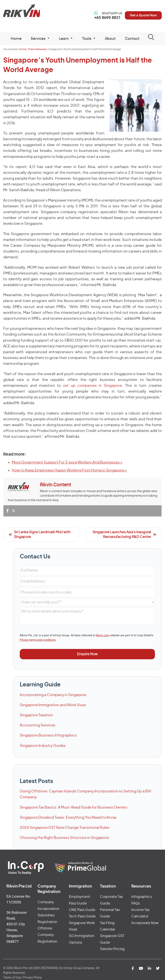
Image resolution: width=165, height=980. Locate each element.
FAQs (136, 903)
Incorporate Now (145, 923)
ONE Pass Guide (82, 910)
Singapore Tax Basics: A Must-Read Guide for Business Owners (74, 807)
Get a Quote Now (141, 15)
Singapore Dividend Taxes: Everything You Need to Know (68, 817)
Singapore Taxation (36, 715)
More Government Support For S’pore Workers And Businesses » (67, 462)
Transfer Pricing (112, 949)
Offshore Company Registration (47, 935)
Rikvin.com (102, 635)
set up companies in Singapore (93, 386)
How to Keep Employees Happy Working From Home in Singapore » (69, 470)
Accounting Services (38, 725)
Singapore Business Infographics (48, 735)
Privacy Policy (32, 977)
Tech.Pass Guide (82, 916)
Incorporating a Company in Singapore (53, 695)
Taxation (108, 886)
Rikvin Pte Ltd (22, 13)
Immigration (80, 886)
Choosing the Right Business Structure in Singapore (64, 838)
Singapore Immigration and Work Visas (53, 705)
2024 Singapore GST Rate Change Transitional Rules (65, 828)
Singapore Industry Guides (43, 746)
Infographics (142, 897)
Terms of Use (12, 977)
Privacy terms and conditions (38, 640)
